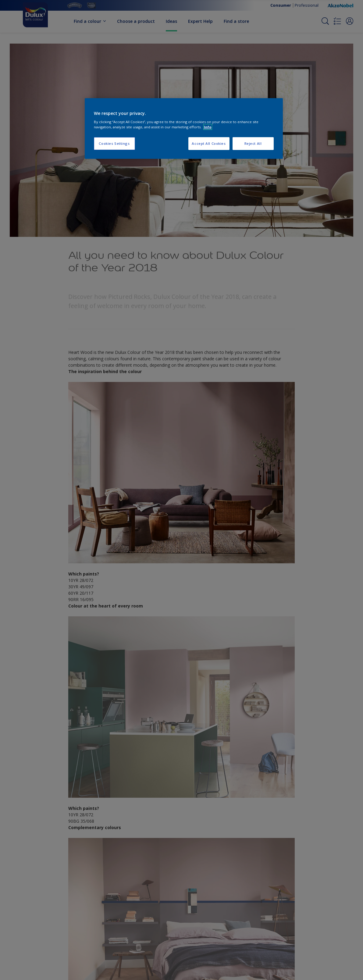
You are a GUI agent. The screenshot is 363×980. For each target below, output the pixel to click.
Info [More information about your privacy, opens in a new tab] (208, 127)
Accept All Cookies (209, 143)
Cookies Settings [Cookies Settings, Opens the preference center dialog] (114, 143)
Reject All (253, 143)
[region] (184, 129)
